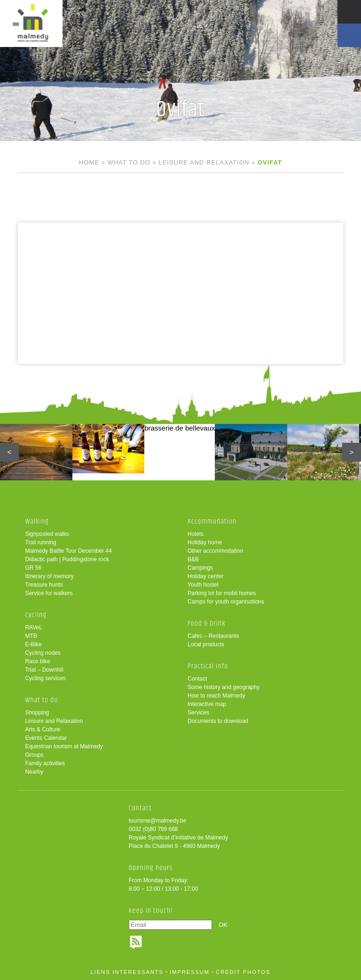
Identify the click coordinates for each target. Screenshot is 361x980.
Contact (197, 679)
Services (198, 713)
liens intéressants (127, 972)
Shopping (37, 713)
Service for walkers (49, 593)
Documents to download (218, 721)
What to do (129, 162)
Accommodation (212, 521)
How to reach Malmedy (216, 696)
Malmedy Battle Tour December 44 (68, 551)
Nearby (34, 772)
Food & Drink (207, 623)
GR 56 (33, 568)
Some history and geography (224, 687)
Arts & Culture (43, 729)
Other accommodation (215, 551)
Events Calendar (46, 738)
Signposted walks (47, 534)
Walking (37, 521)
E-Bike (33, 644)
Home (89, 162)
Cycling (36, 615)
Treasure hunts (44, 585)
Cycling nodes (43, 653)
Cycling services (45, 678)
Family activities (45, 763)
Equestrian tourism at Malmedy (64, 746)
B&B (193, 559)
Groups (34, 755)
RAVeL (33, 627)
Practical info (208, 666)
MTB (31, 636)
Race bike (37, 661)
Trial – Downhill (44, 670)
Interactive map (207, 704)
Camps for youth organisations (226, 602)
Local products (206, 644)
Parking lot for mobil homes (222, 593)
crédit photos (243, 972)
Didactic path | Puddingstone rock (67, 559)
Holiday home (205, 542)
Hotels (196, 534)
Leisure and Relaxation (204, 162)
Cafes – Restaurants (213, 636)
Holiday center (206, 576)
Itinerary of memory (49, 576)
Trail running (40, 542)
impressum (190, 972)
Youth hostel (203, 585)
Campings (200, 568)
